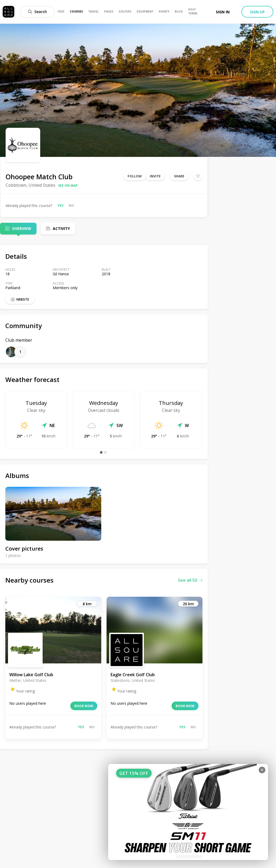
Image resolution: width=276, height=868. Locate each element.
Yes (60, 206)
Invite (155, 176)
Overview (22, 228)
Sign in (223, 12)
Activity (61, 228)
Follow (135, 176)
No (71, 206)
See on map (68, 186)
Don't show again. (190, 856)
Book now (84, 706)
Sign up (257, 12)
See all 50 (190, 580)
